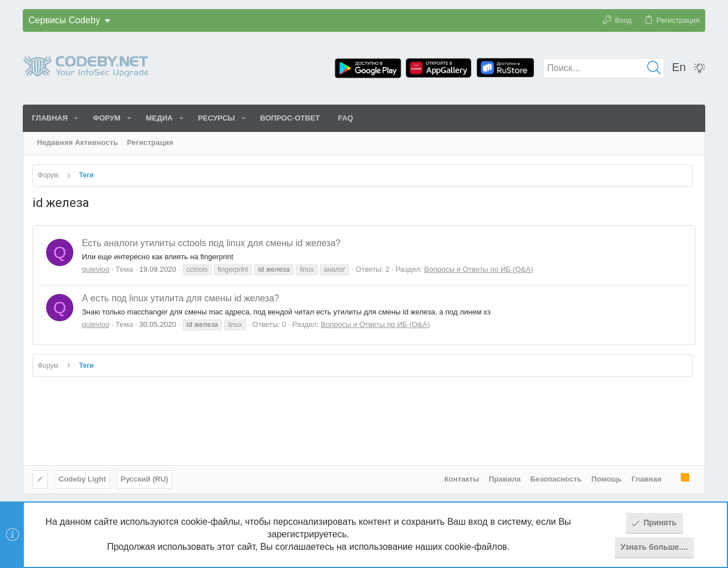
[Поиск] (604, 68)
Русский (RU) (144, 479)
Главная (646, 479)
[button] (76, 118)
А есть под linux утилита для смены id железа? (181, 298)
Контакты (462, 479)
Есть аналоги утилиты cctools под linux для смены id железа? (211, 243)
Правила (505, 479)
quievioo (96, 269)
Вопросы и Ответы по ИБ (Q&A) (479, 269)
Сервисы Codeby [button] (64, 20)
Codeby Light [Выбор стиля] (82, 479)
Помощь (607, 479)
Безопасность (556, 479)
